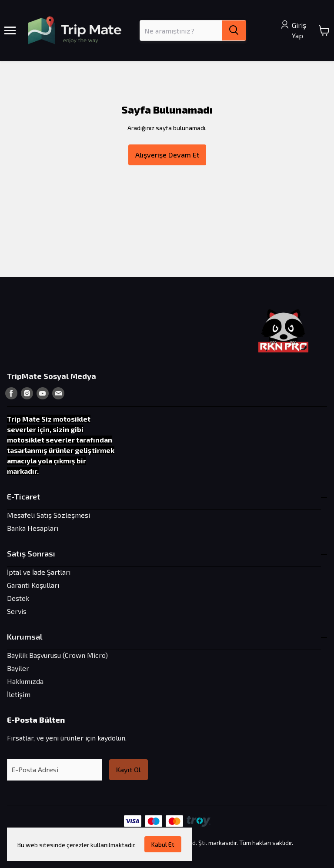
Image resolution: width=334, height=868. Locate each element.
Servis (17, 611)
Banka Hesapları (33, 528)
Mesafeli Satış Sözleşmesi (48, 515)
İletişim (19, 694)
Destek (18, 598)
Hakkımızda (25, 681)
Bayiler (18, 668)
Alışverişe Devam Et (167, 155)
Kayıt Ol (129, 769)
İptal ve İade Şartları (39, 572)
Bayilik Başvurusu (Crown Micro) (57, 655)
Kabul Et (163, 844)
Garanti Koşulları (33, 585)
